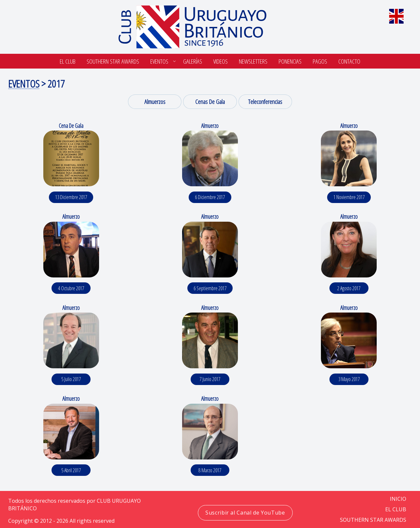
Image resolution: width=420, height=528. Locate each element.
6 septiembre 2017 (210, 288)
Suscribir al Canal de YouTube (245, 513)
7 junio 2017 (210, 379)
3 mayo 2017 (349, 379)
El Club (68, 61)
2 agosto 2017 (349, 288)
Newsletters (253, 61)
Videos (220, 61)
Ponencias (290, 61)
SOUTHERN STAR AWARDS (113, 61)
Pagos (320, 61)
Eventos (159, 61)
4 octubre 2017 (71, 288)
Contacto (349, 61)
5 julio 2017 (71, 379)
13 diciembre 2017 (71, 197)
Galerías (193, 61)
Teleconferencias (265, 102)
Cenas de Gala (210, 102)
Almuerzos (155, 102)
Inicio (398, 499)
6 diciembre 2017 (210, 197)
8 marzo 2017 (210, 470)
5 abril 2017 (71, 470)
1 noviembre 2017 (349, 197)
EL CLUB (396, 509)
